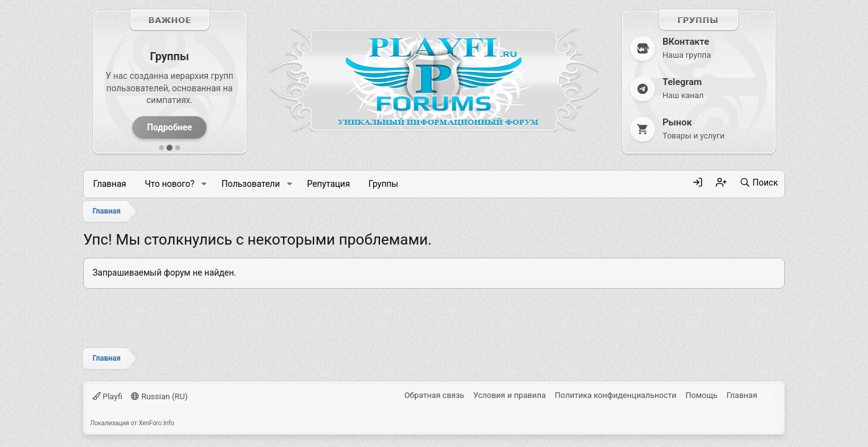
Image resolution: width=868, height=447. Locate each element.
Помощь (702, 395)
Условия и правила (509, 395)
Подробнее (170, 127)
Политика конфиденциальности (616, 395)
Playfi (107, 396)
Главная (110, 184)
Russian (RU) (159, 396)
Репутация (328, 184)
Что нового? (170, 184)
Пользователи (251, 184)
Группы (384, 184)
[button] (204, 185)
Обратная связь (434, 395)
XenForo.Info (156, 423)
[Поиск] (758, 183)
